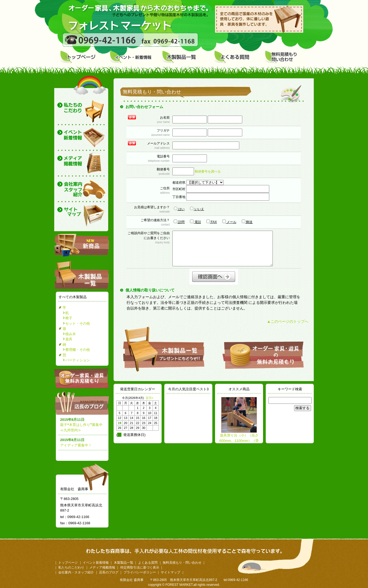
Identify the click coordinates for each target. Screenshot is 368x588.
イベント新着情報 (96, 563)
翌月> (149, 398)
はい (179, 209)
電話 (195, 222)
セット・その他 (78, 323)
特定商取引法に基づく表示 (140, 567)
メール (229, 222)
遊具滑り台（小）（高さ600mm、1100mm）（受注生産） (239, 441)
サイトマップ (171, 572)
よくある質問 (148, 563)
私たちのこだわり (71, 567)
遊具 (69, 339)
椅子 (69, 318)
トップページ (68, 563)
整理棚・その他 (78, 350)
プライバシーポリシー (140, 572)
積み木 (71, 334)
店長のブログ (83, 403)
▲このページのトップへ (288, 321)
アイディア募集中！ (76, 445)
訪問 (179, 222)
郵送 (247, 222)
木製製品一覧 (124, 563)
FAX (212, 222)
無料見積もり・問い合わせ (182, 563)
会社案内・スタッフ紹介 (76, 572)
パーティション (78, 360)
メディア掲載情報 (102, 567)
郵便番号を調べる (208, 172)
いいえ (197, 209)
